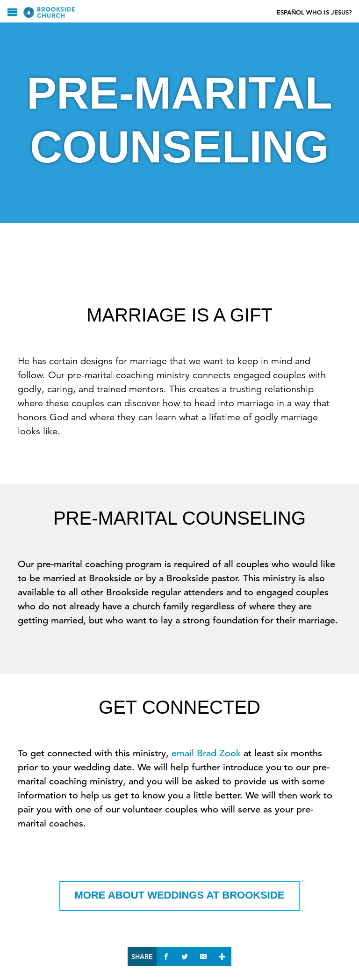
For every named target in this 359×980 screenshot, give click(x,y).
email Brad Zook (206, 753)
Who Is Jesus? (329, 12)
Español (291, 12)
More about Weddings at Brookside (180, 895)
